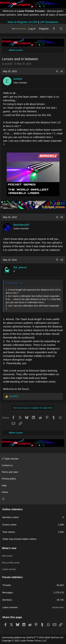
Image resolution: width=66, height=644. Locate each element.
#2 (62, 217)
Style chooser (10, 459)
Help (4, 485)
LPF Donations (49, 22)
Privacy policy (9, 479)
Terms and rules (10, 472)
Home (5, 492)
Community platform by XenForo (33, 637)
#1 (62, 71)
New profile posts (11, 563)
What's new (9, 548)
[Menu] (6, 29)
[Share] (57, 71)
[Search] (61, 29)
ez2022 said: (12, 283)
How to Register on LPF (23, 22)
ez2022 (9, 64)
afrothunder (58, 607)
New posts (7, 556)
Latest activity (9, 569)
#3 (62, 260)
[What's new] (54, 29)
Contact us (7, 465)
